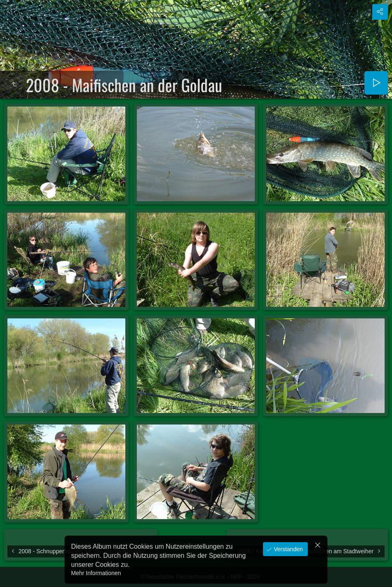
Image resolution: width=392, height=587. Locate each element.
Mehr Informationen (96, 573)
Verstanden (287, 549)
